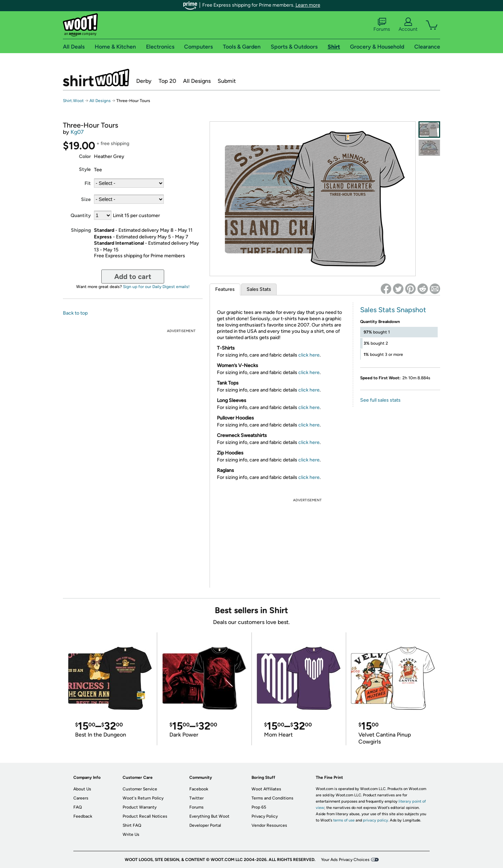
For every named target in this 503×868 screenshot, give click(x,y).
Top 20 (167, 81)
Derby (144, 81)
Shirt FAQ (132, 825)
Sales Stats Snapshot (393, 310)
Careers (81, 798)
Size (86, 199)
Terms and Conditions (272, 798)
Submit (227, 81)
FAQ (78, 807)
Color (85, 156)
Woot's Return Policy (143, 798)
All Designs (197, 81)
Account (408, 25)
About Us (82, 789)
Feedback (83, 816)
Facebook (199, 789)
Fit (88, 183)
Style (85, 169)
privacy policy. (376, 820)
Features (225, 289)
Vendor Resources (269, 825)
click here (309, 355)
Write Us (131, 834)
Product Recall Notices (145, 816)
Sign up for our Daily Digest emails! (156, 287)
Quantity (81, 216)
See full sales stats (380, 400)
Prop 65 (259, 807)
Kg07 (77, 132)
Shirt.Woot (96, 78)
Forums (382, 25)
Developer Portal (205, 825)
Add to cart (133, 277)
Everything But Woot (209, 816)
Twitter (196, 798)
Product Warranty (140, 807)
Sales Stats (259, 289)
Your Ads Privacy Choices (345, 860)
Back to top (75, 313)
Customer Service (140, 789)
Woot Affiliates (266, 789)
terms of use (344, 820)
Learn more (308, 5)
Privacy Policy (265, 816)
